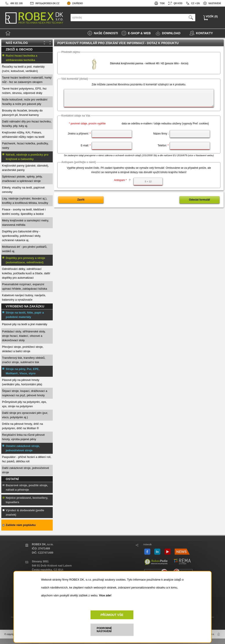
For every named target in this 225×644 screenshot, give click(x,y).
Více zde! (105, 595)
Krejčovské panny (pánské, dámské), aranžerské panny (25, 168)
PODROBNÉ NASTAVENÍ (104, 630)
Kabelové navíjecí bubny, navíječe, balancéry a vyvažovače (24, 297)
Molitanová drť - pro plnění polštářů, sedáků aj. (25, 249)
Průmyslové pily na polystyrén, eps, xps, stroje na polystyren (24, 404)
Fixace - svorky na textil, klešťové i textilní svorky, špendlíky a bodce (24, 212)
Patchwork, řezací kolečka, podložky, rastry (25, 146)
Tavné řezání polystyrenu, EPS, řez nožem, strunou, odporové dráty (24, 91)
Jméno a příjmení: (79, 134)
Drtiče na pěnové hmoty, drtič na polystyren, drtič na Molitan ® (22, 426)
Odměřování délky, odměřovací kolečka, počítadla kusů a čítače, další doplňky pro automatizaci (26, 273)
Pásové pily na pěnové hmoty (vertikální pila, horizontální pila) (22, 382)
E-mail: (86, 145)
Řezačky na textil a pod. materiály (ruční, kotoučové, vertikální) (23, 69)
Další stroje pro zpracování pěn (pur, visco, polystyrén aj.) (25, 415)
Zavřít (81, 200)
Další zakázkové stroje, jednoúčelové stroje (25, 470)
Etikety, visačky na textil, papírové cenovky (23, 190)
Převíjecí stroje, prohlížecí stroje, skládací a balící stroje (23, 349)
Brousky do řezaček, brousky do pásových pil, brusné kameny (22, 113)
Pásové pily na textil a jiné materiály (25, 324)
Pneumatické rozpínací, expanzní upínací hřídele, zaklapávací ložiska (24, 286)
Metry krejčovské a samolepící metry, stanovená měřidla (25, 223)
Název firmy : (161, 134)
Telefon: (163, 145)
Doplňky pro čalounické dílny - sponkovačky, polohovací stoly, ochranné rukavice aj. (21, 236)
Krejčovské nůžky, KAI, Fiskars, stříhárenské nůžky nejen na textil (23, 135)
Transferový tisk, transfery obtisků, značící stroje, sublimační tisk (24, 360)
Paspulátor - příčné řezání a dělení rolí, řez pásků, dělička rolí (27, 459)
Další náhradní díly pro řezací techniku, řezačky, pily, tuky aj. (27, 124)
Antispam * (122, 180)
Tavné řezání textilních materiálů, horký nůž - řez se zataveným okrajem (27, 80)
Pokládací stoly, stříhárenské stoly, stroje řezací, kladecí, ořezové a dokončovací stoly (24, 336)
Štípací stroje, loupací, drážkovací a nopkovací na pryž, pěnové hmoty (25, 393)
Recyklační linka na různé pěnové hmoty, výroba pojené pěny (23, 437)
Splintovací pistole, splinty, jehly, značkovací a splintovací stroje (22, 179)
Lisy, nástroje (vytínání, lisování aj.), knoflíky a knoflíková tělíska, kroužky (25, 201)
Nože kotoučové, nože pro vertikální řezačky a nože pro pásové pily (25, 102)
